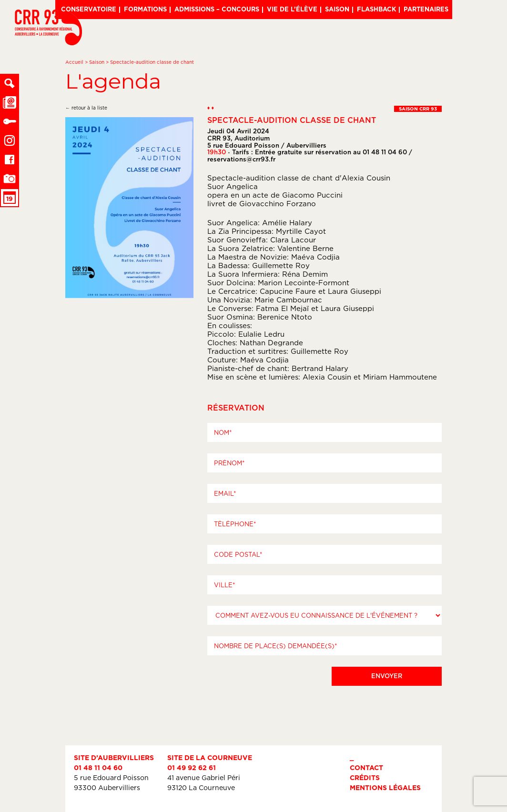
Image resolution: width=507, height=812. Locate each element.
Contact (366, 767)
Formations (145, 9)
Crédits (365, 777)
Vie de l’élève (292, 9)
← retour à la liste (86, 108)
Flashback (376, 9)
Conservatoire (89, 9)
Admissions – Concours (217, 9)
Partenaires (426, 9)
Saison (337, 9)
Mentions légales (385, 787)
